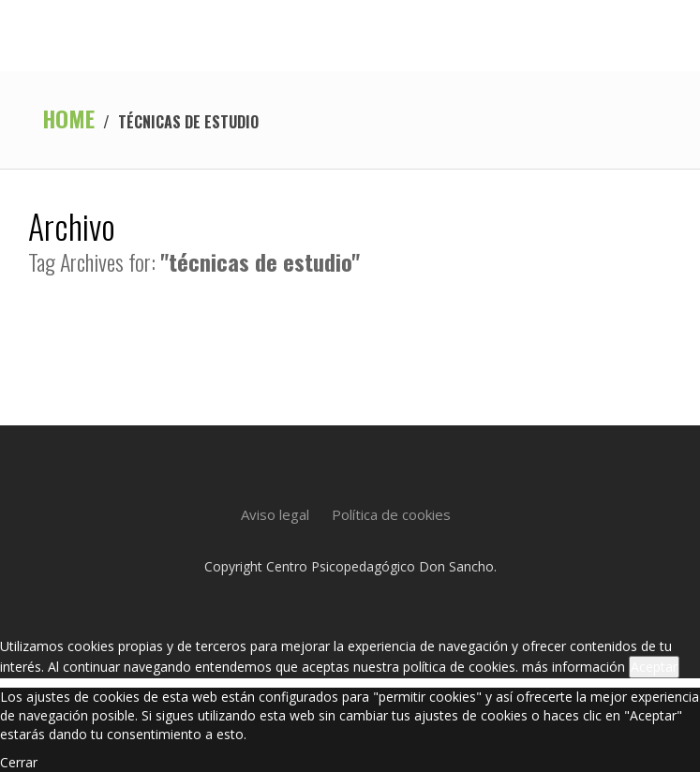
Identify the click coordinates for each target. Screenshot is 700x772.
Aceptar (654, 667)
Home (68, 118)
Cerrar (19, 762)
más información (573, 667)
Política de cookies (391, 514)
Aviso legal (275, 514)
